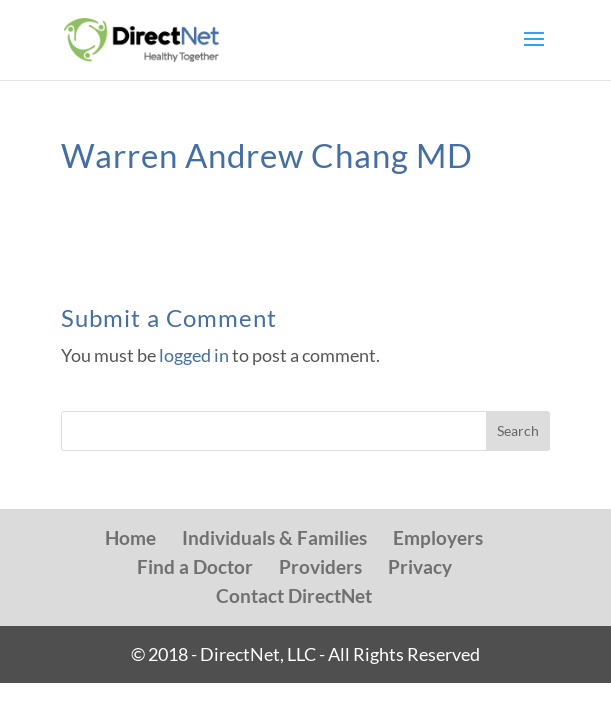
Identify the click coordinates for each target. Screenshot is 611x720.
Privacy (420, 566)
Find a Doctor (195, 566)
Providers (320, 566)
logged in (194, 355)
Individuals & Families (274, 537)
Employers (438, 537)
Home (130, 537)
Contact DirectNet (294, 595)
